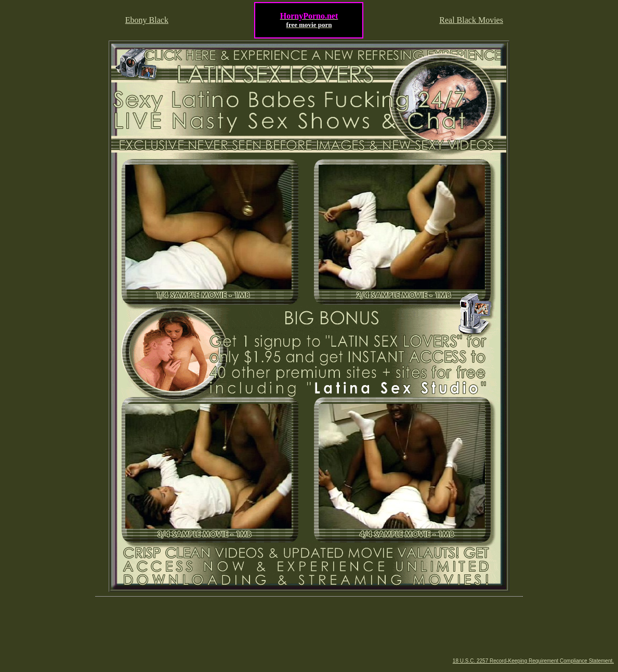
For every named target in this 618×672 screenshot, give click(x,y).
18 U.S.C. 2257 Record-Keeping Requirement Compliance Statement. (533, 661)
